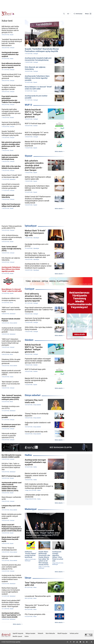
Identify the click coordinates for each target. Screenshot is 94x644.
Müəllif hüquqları (62, 633)
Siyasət (29, 156)
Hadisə (28, 455)
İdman (28, 578)
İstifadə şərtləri (74, 633)
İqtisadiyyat (31, 226)
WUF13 (28, 105)
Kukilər (27, 636)
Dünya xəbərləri (33, 395)
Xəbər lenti (7, 21)
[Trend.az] (8, 14)
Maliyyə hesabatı (30, 633)
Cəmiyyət (30, 289)
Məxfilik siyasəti (17, 636)
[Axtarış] (64, 14)
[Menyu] (88, 14)
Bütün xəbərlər (59, 151)
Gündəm (29, 340)
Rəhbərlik (41, 633)
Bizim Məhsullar (50, 633)
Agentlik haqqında (18, 633)
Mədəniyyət (31, 509)
